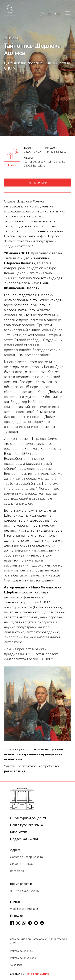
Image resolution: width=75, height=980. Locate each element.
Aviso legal (16, 965)
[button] (67, 12)
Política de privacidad (23, 958)
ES (49, 14)
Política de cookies (21, 951)
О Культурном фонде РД (28, 818)
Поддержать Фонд (24, 839)
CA (57, 14)
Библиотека (19, 832)
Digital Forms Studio (37, 974)
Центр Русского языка (26, 825)
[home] (10, 12)
